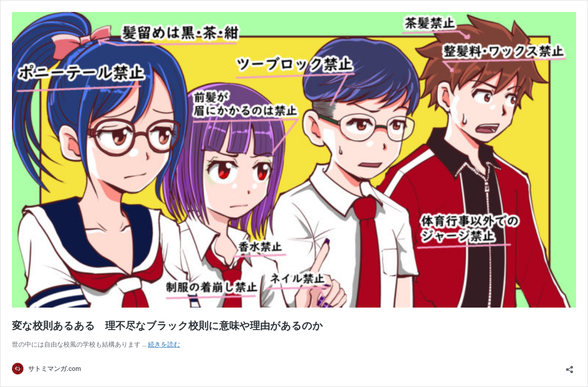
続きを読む (164, 344)
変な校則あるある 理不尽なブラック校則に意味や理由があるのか (167, 326)
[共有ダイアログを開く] (570, 367)
